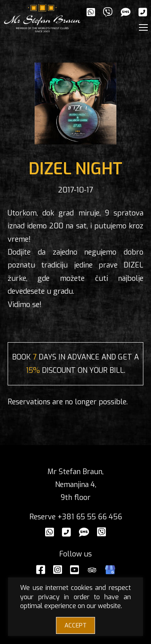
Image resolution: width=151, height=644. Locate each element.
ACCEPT (75, 625)
